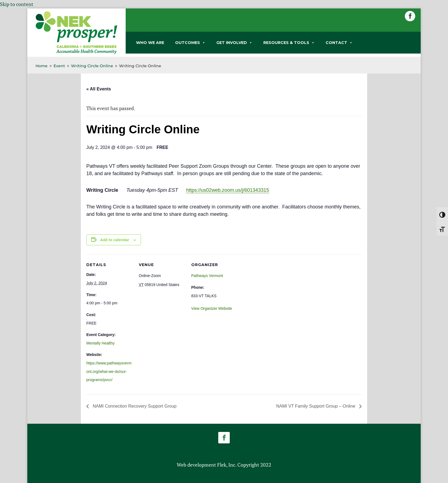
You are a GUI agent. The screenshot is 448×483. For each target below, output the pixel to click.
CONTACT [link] (339, 43)
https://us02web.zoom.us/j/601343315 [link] (227, 190)
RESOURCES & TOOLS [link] (289, 43)
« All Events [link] (99, 89)
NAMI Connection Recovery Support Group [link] (134, 406)
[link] (76, 53)
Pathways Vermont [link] (207, 276)
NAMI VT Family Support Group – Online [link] (316, 406)
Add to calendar (115, 240)
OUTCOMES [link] (190, 43)
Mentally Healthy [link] (101, 343)
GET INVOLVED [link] (234, 43)
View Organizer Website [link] (212, 308)
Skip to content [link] (17, 4)
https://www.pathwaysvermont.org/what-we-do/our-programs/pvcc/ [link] (109, 371)
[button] (410, 16)
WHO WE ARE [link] (150, 43)
